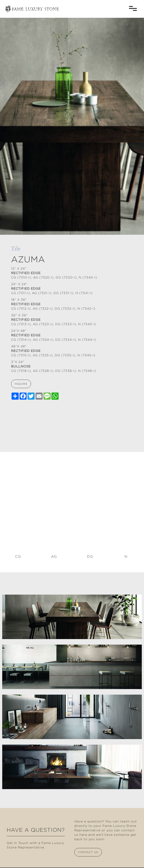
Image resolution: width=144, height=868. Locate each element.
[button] (133, 8)
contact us (88, 852)
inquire (21, 384)
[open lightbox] (72, 617)
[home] (31, 6)
